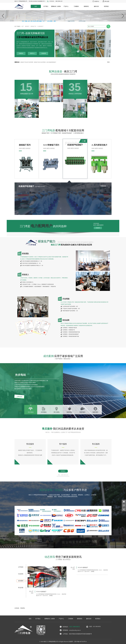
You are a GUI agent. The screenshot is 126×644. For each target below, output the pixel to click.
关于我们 (46, 6)
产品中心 (66, 6)
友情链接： (17, 608)
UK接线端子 (40, 26)
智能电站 (70, 412)
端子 (23, 26)
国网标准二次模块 (56, 6)
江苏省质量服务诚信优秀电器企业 (32, 37)
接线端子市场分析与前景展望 (27, 62)
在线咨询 (44, 53)
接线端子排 (33, 26)
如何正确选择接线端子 (51, 62)
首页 (36, 6)
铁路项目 (82, 412)
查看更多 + (60, 186)
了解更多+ (21, 53)
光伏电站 (31, 412)
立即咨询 (20, 397)
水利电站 (44, 412)
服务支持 (96, 6)
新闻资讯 (86, 6)
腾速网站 (23, 608)
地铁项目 (95, 412)
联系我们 (106, 6)
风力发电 (57, 412)
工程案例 (76, 6)
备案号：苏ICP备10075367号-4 (78, 642)
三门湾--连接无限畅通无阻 (31, 33)
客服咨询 (124, 505)
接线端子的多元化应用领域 (40, 62)
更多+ (109, 62)
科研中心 (32, 53)
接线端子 (27, 26)
